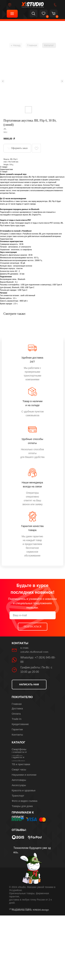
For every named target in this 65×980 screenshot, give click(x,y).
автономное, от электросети (20, 247)
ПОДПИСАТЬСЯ (33, 627)
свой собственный (28, 295)
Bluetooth (21, 279)
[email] (33, 615)
